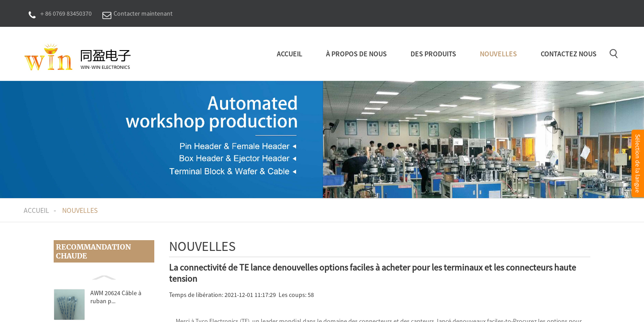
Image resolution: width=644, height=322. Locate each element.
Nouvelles (498, 54)
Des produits (433, 54)
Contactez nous (569, 54)
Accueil (290, 54)
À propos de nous (356, 54)
